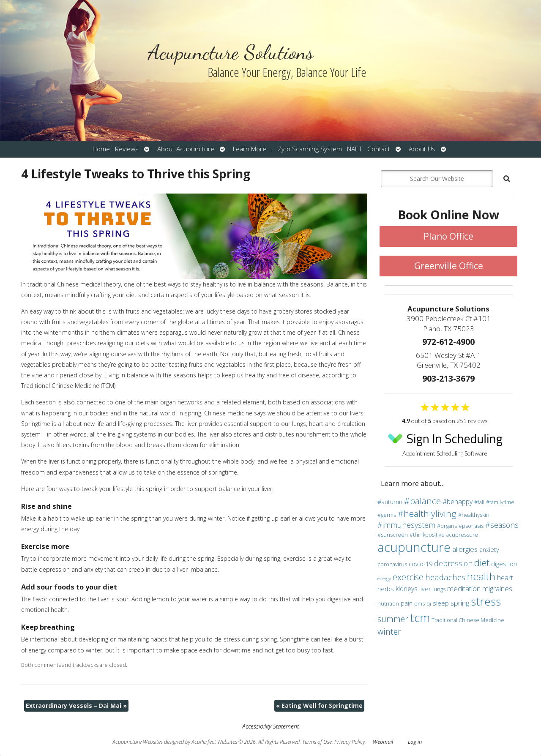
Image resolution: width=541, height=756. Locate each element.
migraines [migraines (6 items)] (497, 588)
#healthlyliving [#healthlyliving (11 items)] (427, 513)
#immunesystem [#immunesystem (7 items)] (406, 525)
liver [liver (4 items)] (425, 589)
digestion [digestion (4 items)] (504, 564)
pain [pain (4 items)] (407, 603)
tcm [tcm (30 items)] (420, 617)
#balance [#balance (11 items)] (422, 501)
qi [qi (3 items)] (429, 603)
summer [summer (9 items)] (393, 619)
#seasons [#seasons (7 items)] (502, 525)
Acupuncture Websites (138, 742)
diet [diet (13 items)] (482, 562)
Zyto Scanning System (310, 149)
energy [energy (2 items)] (384, 579)
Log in (415, 742)
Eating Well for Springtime (319, 706)
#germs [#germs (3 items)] (387, 515)
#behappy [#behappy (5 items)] (458, 502)
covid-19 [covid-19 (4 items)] (421, 564)
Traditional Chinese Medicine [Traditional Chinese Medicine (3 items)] (468, 620)
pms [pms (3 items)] (419, 603)
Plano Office (448, 236)
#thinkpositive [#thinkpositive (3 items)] (427, 535)
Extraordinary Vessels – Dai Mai (76, 706)
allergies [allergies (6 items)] (465, 549)
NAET (355, 149)
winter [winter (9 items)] (389, 632)
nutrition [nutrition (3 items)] (388, 603)
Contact (379, 149)
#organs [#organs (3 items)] (447, 526)
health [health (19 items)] (481, 576)
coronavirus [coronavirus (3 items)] (392, 564)
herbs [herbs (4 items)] (386, 589)
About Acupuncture (186, 149)
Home (101, 149)
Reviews (127, 149)
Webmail (383, 742)
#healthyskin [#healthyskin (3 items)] (474, 515)
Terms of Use (317, 742)
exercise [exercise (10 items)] (408, 577)
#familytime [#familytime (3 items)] (500, 502)
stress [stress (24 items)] (486, 601)
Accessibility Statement (270, 726)
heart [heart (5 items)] (505, 578)
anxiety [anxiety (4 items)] (489, 550)
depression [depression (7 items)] (453, 563)
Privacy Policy (350, 742)
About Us (422, 149)
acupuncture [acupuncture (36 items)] (414, 547)
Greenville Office (449, 266)
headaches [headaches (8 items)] (445, 577)
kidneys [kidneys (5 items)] (407, 589)
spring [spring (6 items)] (460, 603)
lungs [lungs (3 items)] (439, 589)
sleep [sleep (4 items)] (441, 603)
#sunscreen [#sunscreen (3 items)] (393, 535)
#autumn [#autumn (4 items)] (390, 502)
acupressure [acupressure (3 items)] (462, 535)
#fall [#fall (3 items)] (479, 502)
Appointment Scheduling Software (445, 442)
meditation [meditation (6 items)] (464, 588)
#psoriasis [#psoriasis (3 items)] (471, 526)
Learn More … (253, 149)
